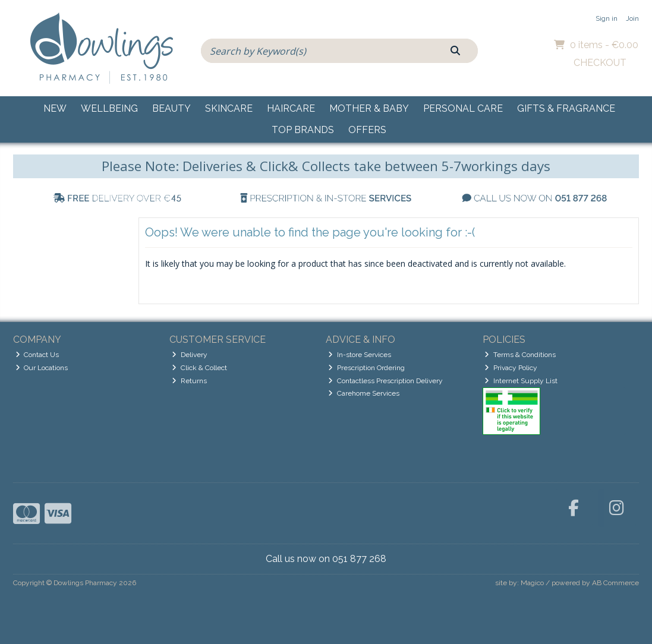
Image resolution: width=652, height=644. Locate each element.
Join (632, 18)
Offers (367, 130)
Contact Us (37, 355)
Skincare (229, 108)
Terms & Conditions (520, 355)
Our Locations (42, 368)
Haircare (291, 108)
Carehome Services (364, 393)
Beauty (171, 108)
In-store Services (360, 355)
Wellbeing (109, 108)
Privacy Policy (511, 368)
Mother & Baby (369, 108)
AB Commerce (615, 583)
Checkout (600, 63)
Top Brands (303, 130)
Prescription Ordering (366, 368)
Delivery (190, 355)
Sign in (607, 18)
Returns (189, 381)
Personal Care (463, 108)
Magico (532, 583)
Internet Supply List (521, 381)
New (55, 108)
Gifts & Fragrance (566, 108)
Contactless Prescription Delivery (385, 381)
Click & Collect (199, 368)
